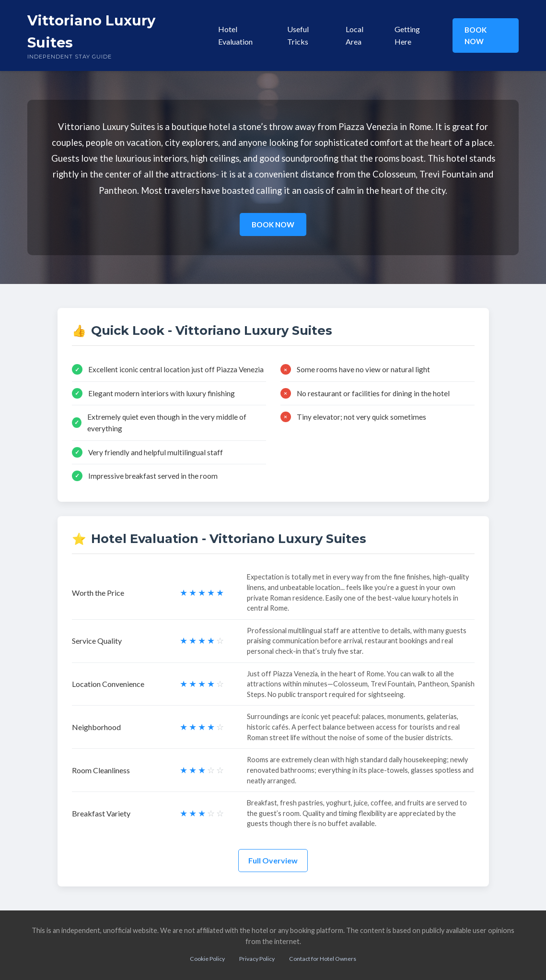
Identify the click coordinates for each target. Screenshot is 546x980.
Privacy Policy (257, 959)
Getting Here (407, 35)
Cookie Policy (207, 959)
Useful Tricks (298, 35)
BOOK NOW (476, 35)
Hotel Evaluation (235, 35)
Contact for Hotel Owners (323, 959)
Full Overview (273, 860)
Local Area (354, 35)
